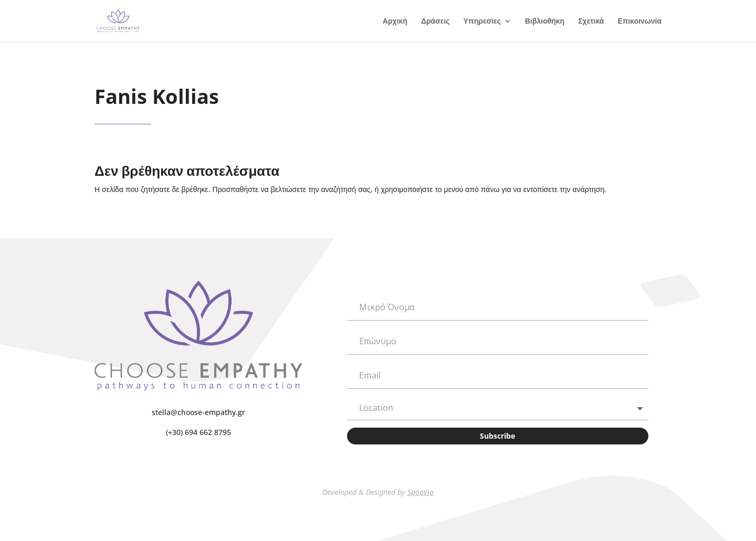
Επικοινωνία (639, 22)
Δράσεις (435, 22)
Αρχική (395, 22)
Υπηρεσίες (482, 22)
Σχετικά (591, 22)
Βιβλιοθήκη (545, 22)
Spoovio (421, 492)
